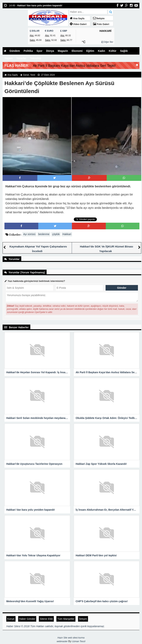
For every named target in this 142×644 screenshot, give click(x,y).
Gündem (15, 51)
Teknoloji (35, 58)
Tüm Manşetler (66, 619)
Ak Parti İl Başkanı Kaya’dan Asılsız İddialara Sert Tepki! (74, 66)
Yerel (33, 75)
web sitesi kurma (76, 638)
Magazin (63, 51)
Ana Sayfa (77, 18)
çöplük (56, 234)
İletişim (99, 18)
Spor (40, 51)
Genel (26, 75)
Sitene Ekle (46, 619)
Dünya (50, 51)
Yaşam (9, 58)
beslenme (44, 234)
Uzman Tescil (79, 641)
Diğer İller (107, 42)
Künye (11, 619)
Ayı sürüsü (29, 234)
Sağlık (124, 51)
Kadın (101, 51)
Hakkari (67, 234)
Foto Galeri (101, 24)
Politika (28, 51)
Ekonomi (77, 51)
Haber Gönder (27, 619)
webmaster (62, 641)
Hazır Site (62, 638)
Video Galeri (78, 24)
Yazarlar (21, 58)
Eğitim (90, 51)
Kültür (113, 51)
